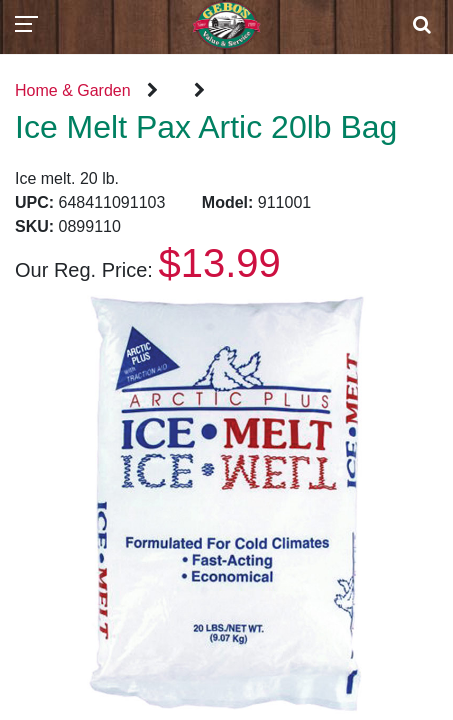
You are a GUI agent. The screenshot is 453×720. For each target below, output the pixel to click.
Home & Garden (73, 90)
